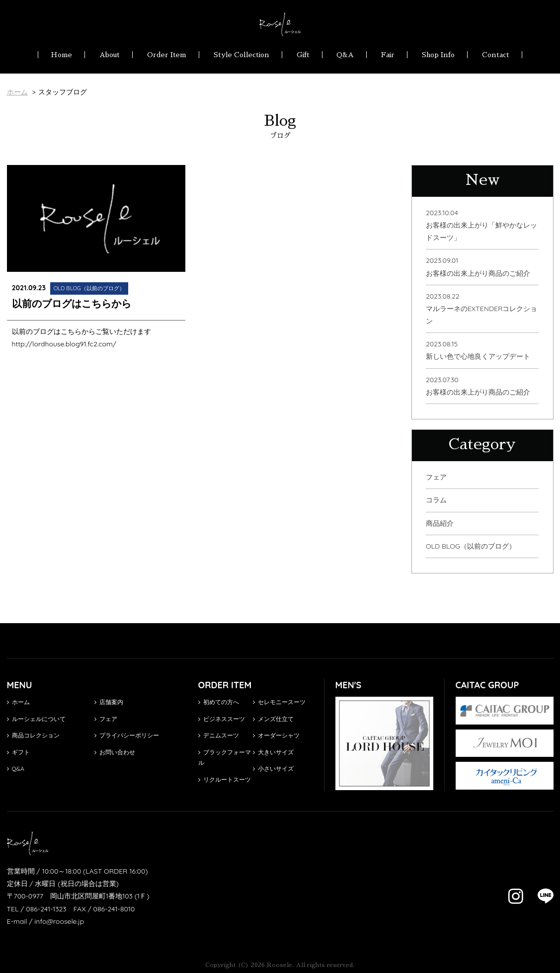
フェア (436, 477)
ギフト (18, 752)
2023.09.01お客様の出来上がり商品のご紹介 (478, 267)
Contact (496, 55)
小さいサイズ (273, 769)
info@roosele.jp (59, 921)
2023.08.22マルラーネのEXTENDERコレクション (481, 309)
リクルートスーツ (225, 779)
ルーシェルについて (36, 719)
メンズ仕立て (273, 719)
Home (61, 55)
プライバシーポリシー (127, 735)
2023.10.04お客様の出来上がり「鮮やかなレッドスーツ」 (481, 225)
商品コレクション (33, 735)
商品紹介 (440, 523)
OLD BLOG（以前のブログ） (471, 546)
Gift (303, 55)
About (110, 55)
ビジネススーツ (222, 719)
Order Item (167, 55)
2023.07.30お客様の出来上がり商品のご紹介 (478, 386)
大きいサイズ (273, 752)
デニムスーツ (219, 735)
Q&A (345, 55)
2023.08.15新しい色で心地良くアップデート (478, 350)
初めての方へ (219, 702)
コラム (436, 500)
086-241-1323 (46, 909)
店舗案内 (109, 702)
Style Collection (241, 55)
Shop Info (438, 55)
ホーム (18, 702)
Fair (388, 55)
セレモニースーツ (279, 702)
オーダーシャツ (276, 735)
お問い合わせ (115, 752)
